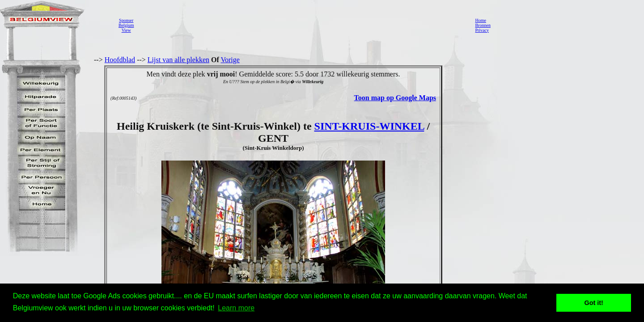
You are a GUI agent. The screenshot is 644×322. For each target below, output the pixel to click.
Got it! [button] (594, 303)
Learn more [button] (236, 308)
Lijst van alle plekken (178, 60)
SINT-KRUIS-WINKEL (369, 126)
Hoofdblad (120, 60)
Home (480, 20)
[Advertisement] (302, 25)
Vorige (230, 60)
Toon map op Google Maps (395, 98)
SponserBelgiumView (126, 25)
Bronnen (483, 25)
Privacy (482, 30)
